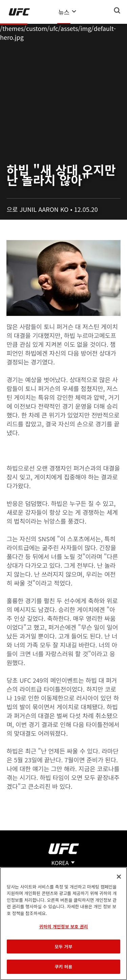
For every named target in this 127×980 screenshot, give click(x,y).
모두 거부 (63, 947)
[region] (63, 924)
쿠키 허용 (63, 967)
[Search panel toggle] (117, 11)
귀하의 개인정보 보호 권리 (63, 926)
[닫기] (119, 877)
